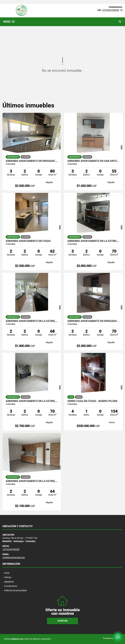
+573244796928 (111, 10)
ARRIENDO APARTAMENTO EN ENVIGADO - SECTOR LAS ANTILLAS (32, 161)
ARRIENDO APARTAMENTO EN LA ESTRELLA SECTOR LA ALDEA (32, 321)
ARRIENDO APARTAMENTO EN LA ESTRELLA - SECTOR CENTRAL (32, 481)
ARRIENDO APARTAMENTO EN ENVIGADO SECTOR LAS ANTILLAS (93, 321)
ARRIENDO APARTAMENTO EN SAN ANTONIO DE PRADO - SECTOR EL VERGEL (93, 161)
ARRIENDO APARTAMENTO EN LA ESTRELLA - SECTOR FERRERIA (93, 241)
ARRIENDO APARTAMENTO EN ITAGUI (28, 241)
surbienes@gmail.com (14, 557)
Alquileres (9, 582)
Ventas (8, 577)
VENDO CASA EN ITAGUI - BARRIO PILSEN (92, 401)
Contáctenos (11, 586)
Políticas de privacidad (15, 590)
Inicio (7, 573)
